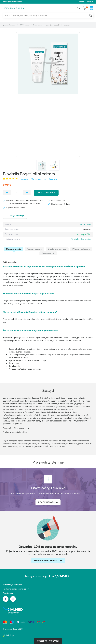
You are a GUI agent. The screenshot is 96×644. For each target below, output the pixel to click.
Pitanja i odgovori (38, 180)
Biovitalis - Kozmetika (81, 239)
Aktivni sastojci (34, 249)
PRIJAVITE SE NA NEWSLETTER (48, 561)
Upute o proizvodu (57, 249)
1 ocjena (24, 180)
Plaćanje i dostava (86, 2)
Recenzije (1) (48, 253)
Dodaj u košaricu (46, 193)
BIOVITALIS (85, 225)
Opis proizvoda (14, 249)
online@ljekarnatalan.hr (12, 2)
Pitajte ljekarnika (48, 503)
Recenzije (53, 180)
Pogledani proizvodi (48, 641)
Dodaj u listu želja (15, 216)
